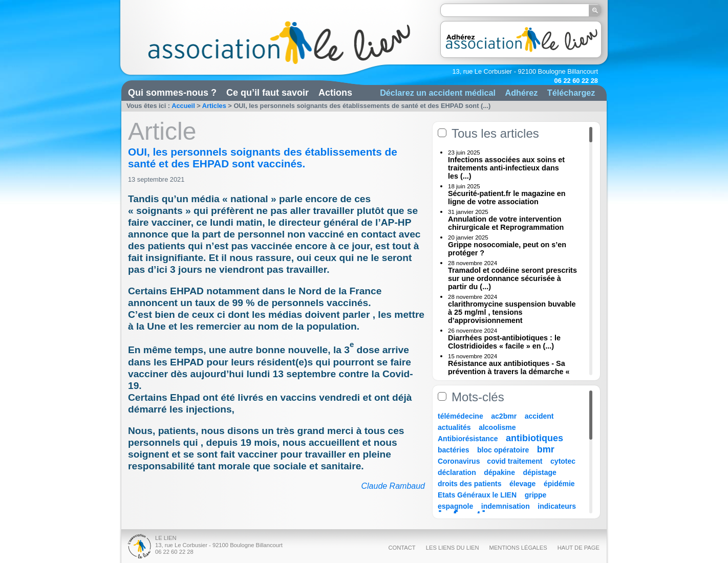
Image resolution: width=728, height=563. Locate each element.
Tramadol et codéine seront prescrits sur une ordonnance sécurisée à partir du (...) (512, 278)
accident (539, 416)
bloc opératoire (503, 450)
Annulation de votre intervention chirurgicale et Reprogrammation (506, 223)
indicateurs (557, 506)
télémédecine (461, 416)
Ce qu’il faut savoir (267, 93)
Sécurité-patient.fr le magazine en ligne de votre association (507, 198)
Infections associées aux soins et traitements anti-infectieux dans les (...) (506, 168)
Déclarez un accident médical (438, 93)
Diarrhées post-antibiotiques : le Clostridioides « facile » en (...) (504, 342)
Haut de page (579, 548)
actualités (454, 427)
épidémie (559, 484)
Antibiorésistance (468, 439)
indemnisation (506, 506)
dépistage (540, 472)
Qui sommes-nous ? (172, 93)
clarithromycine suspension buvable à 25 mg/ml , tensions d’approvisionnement (512, 312)
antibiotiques (534, 438)
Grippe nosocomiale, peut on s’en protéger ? (507, 249)
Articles (214, 106)
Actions (335, 93)
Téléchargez (571, 93)
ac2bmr (504, 416)
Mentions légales (518, 548)
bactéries (453, 450)
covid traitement (515, 461)
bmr (546, 449)
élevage (522, 484)
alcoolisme (497, 427)
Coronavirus (460, 461)
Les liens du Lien (453, 548)
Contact (402, 548)
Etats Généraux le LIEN (477, 495)
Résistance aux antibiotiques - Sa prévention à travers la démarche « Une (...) (509, 372)
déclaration (457, 472)
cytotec (563, 461)
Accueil (183, 106)
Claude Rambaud (393, 486)
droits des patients (469, 484)
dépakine (499, 472)
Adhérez (521, 93)
